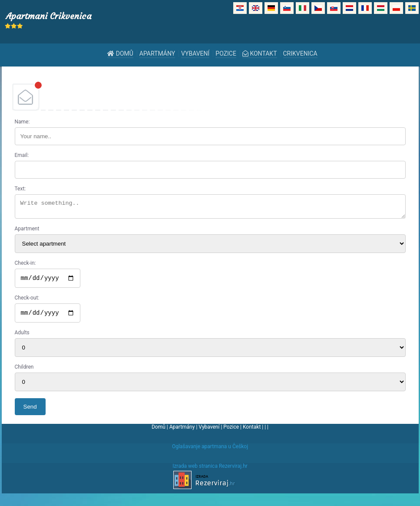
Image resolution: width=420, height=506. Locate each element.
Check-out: (27, 302)
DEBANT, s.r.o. (210, 97)
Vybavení (195, 53)
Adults (22, 338)
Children (24, 372)
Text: (20, 189)
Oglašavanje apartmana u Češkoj (210, 452)
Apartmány (157, 53)
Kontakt (260, 53)
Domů (120, 53)
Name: (22, 122)
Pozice (226, 53)
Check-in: (25, 266)
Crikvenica (300, 53)
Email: (22, 155)
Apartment (27, 231)
